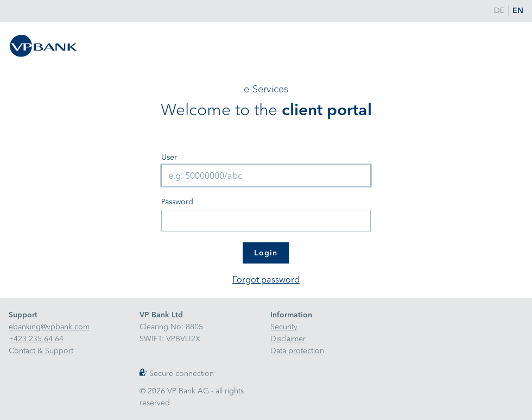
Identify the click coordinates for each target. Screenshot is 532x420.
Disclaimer (288, 339)
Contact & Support (41, 351)
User (169, 157)
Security (284, 327)
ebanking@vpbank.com (49, 327)
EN (518, 11)
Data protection (297, 351)
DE (499, 11)
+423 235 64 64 (36, 339)
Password (177, 202)
